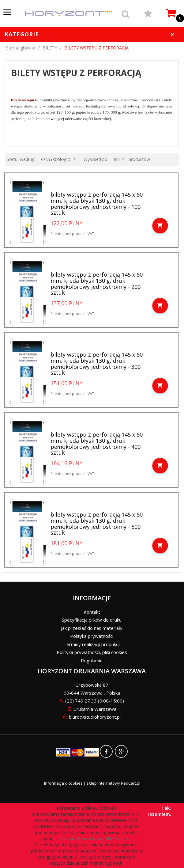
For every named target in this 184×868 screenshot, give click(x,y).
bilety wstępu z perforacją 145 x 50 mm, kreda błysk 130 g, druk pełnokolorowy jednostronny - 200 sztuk (97, 283)
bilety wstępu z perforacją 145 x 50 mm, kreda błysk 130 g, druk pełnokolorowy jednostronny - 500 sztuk (97, 523)
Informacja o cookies (63, 783)
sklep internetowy (103, 783)
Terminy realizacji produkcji (92, 644)
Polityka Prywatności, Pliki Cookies (96, 839)
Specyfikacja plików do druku (92, 620)
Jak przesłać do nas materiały (92, 628)
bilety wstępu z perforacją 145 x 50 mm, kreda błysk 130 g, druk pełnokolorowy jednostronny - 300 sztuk (97, 363)
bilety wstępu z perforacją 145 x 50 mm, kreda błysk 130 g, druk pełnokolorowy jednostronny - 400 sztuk (97, 443)
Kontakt (92, 612)
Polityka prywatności (92, 636)
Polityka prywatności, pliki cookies (92, 652)
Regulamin (92, 660)
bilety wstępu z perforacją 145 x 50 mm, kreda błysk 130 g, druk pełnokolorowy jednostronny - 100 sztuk (97, 203)
